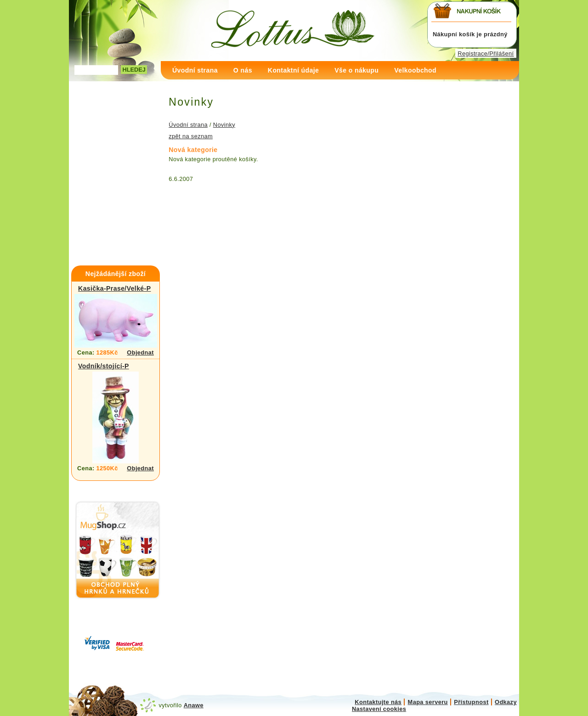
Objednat (140, 352)
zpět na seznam (191, 136)
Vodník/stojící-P (104, 366)
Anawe (194, 705)
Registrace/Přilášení (486, 54)
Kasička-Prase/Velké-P (114, 288)
